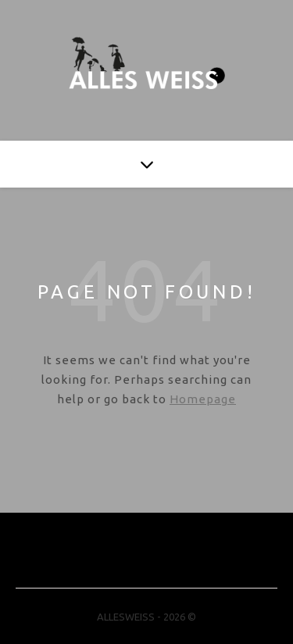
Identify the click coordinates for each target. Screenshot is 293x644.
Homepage (203, 399)
